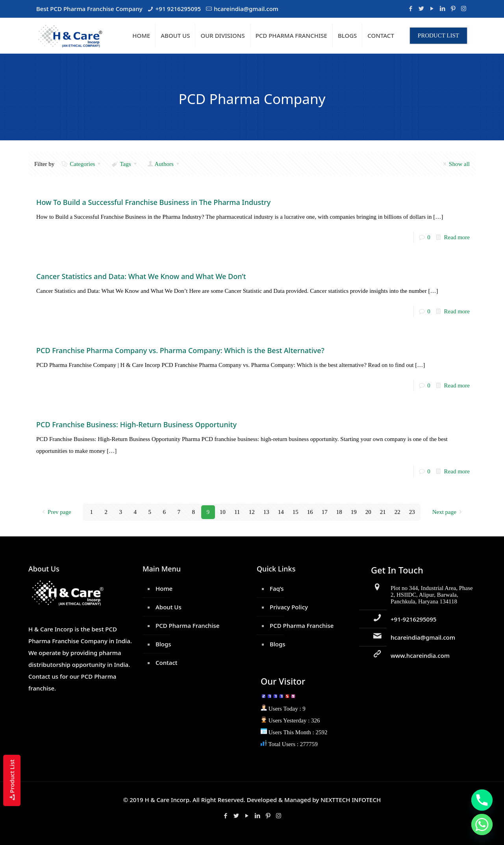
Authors (164, 164)
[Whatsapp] (482, 825)
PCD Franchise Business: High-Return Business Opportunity (136, 424)
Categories (82, 164)
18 (339, 512)
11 (237, 512)
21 (383, 512)
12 (252, 512)
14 (281, 512)
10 (223, 512)
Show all (455, 164)
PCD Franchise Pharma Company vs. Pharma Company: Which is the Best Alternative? (180, 350)
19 (354, 512)
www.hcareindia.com (420, 655)
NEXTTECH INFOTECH (350, 800)
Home (164, 588)
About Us (169, 607)
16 (310, 512)
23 (412, 512)
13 (266, 512)
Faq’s (277, 588)
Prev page (55, 512)
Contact (167, 663)
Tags (125, 164)
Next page (448, 512)
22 (397, 512)
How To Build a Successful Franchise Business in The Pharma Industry (153, 202)
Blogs (163, 644)
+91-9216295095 (413, 619)
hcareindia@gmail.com (246, 9)
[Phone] (482, 800)
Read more (457, 237)
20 (368, 512)
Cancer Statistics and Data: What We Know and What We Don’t (141, 276)
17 (325, 512)
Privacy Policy (289, 607)
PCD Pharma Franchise (187, 625)
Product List (12, 780)
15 (296, 512)
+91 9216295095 (178, 9)
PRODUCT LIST (438, 35)
